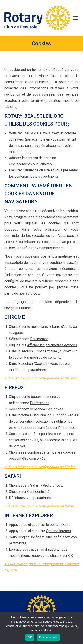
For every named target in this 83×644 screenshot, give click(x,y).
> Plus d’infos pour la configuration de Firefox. (40, 467)
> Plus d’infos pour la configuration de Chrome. (41, 378)
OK (30, 637)
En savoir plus (48, 637)
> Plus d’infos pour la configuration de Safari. (40, 506)
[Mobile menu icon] (76, 18)
